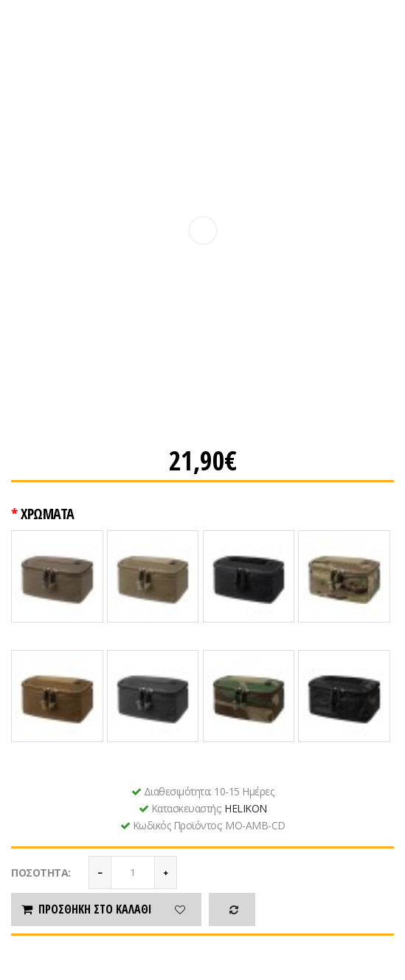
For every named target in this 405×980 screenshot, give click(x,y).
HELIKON (246, 808)
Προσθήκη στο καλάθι (86, 909)
